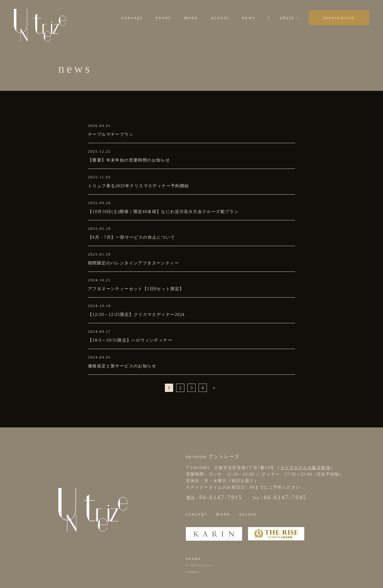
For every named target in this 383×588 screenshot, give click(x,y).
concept (132, 18)
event (163, 18)
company (193, 572)
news (249, 18)
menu (191, 18)
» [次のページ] (214, 388)
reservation (339, 18)
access (220, 18)
